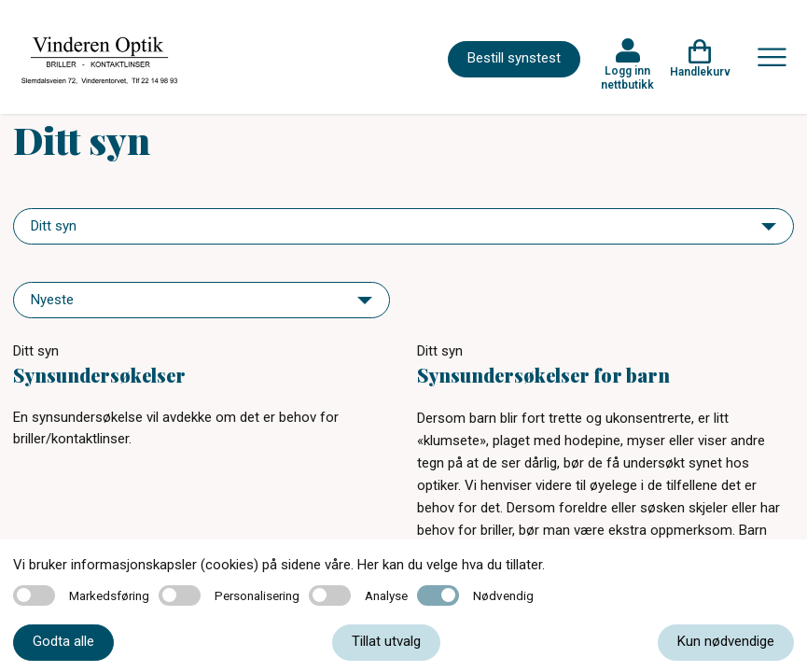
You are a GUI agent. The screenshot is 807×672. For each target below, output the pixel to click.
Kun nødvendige (726, 641)
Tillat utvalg (386, 641)
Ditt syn (36, 351)
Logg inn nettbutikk (627, 77)
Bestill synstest (514, 58)
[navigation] (403, 226)
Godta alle (63, 641)
